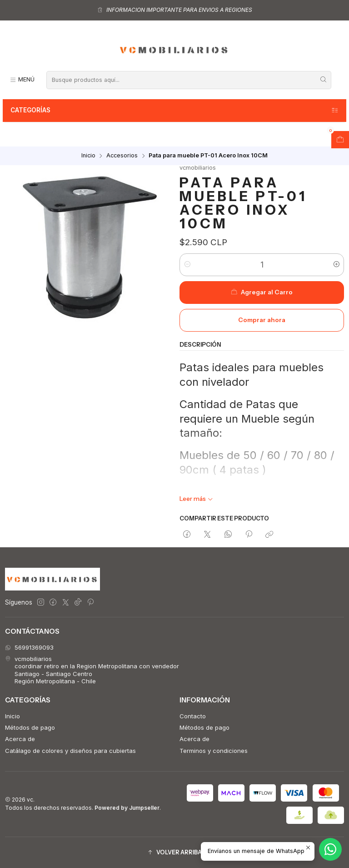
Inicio (88, 156)
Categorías (175, 111)
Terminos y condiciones (214, 751)
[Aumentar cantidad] (337, 265)
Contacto (193, 716)
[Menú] (22, 80)
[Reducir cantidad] (187, 265)
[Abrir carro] (340, 140)
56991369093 (29, 647)
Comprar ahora (262, 320)
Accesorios (122, 156)
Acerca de (20, 739)
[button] (174, 853)
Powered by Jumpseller (127, 808)
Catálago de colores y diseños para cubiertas (70, 751)
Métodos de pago (30, 727)
